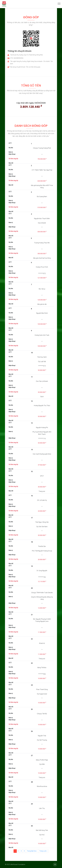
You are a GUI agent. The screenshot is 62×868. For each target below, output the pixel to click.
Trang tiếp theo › (32, 851)
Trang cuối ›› (43, 851)
